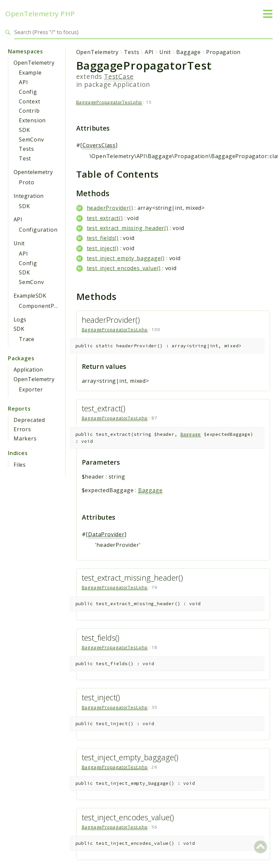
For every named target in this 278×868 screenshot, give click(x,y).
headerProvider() (110, 208)
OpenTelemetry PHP (40, 14)
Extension (32, 120)
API (23, 82)
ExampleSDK (30, 296)
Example (30, 73)
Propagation (223, 52)
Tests (27, 149)
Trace (27, 339)
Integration (28, 196)
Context (30, 101)
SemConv (31, 140)
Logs (20, 319)
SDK (24, 130)
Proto (27, 182)
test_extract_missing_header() (128, 228)
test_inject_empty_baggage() (126, 258)
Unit (19, 243)
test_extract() (105, 218)
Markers (25, 438)
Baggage (189, 52)
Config (28, 92)
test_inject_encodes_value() (124, 268)
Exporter (31, 389)
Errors (22, 429)
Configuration (38, 230)
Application (28, 370)
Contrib (29, 111)
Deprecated (29, 420)
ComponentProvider (47, 306)
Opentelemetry (33, 172)
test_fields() (103, 238)
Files (20, 465)
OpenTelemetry (34, 63)
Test (25, 158)
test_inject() (103, 248)
